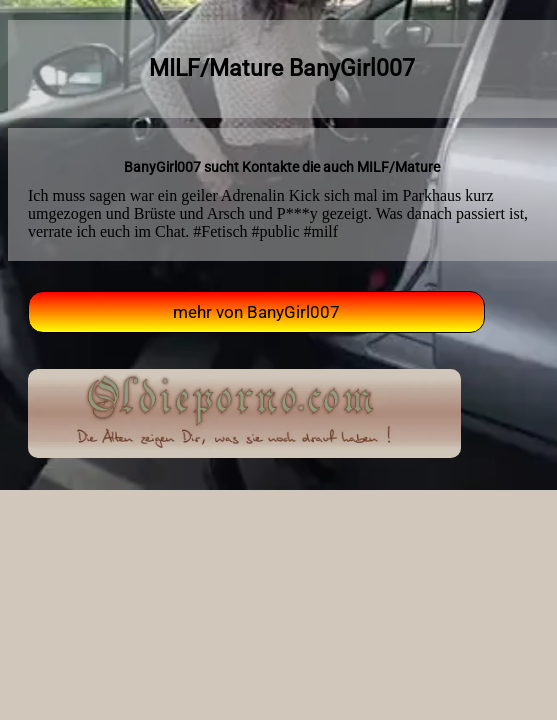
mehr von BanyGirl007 (256, 312)
